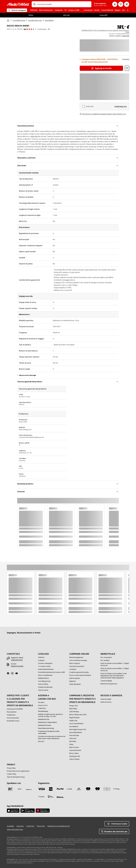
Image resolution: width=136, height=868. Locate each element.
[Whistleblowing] (43, 711)
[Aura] (107, 789)
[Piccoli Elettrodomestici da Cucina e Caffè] (51, 672)
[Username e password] (77, 666)
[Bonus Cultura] (74, 753)
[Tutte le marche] (43, 690)
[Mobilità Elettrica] (43, 678)
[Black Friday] (73, 709)
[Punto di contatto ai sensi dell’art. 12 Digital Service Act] (115, 669)
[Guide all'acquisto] (75, 684)
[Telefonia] (41, 657)
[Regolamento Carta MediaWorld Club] (59, 826)
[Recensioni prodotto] (30, 29)
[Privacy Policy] (11, 768)
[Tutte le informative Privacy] (16, 777)
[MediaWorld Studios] (45, 725)
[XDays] (71, 744)
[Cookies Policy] (11, 774)
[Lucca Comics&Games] (76, 724)
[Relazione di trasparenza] (109, 684)
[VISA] (41, 789)
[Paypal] (60, 789)
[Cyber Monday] (74, 712)
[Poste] (29, 789)
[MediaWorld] (18, 4)
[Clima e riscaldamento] (45, 675)
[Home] (8, 20)
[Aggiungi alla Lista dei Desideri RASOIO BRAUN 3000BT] (127, 68)
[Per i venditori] (105, 660)
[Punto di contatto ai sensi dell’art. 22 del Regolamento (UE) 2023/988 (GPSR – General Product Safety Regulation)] (115, 676)
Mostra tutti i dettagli (27, 375)
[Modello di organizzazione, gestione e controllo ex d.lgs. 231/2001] (52, 715)
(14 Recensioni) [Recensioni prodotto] (42, 29)
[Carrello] (127, 4)
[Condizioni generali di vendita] (79, 672)
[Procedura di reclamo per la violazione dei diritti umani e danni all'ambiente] (52, 737)
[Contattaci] (73, 669)
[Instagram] (13, 673)
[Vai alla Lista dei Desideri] (121, 4)
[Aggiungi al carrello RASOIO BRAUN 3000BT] (101, 68)
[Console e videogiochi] (45, 663)
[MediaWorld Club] (44, 719)
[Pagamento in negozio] (51, 797)
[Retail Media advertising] (46, 728)
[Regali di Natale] (74, 718)
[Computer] (41, 660)
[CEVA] (20, 789)
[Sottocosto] (73, 738)
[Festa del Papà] (74, 735)
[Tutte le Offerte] (43, 684)
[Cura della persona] (44, 681)
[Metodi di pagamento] (76, 657)
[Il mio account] (115, 4)
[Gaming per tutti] (75, 756)
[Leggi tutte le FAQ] (17, 660)
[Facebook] (9, 673)
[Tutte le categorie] (17, 10)
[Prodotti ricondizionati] (45, 687)
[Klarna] (60, 797)
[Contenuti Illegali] (106, 681)
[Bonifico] (41, 797)
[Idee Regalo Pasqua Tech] (78, 729)
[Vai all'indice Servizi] (13, 721)
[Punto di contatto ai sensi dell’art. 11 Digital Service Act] (115, 664)
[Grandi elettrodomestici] (46, 669)
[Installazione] (11, 715)
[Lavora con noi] (43, 705)
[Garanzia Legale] (106, 699)
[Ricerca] (34, 4)
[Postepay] (69, 789)
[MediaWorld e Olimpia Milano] (47, 722)
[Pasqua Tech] (74, 706)
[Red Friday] (73, 741)
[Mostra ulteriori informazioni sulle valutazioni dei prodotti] (49, 29)
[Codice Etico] (42, 708)
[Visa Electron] (79, 789)
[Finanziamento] (12, 712)
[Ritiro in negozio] (75, 663)
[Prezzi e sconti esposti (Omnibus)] (80, 675)
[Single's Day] (73, 721)
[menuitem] (34, 10)
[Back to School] (74, 747)
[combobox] (63, 4)
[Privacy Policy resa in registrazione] (18, 771)
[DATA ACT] (41, 741)
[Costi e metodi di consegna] (78, 660)
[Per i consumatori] (106, 657)
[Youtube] (17, 673)
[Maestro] (98, 789)
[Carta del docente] (75, 750)
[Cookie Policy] (30, 826)
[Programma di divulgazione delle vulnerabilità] (52, 732)
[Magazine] (73, 681)
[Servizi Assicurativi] (13, 718)
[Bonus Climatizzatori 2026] (78, 715)
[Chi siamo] (41, 702)
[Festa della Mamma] (76, 732)
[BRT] (10, 789)
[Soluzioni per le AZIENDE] (15, 709)
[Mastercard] (88, 789)
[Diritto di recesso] (106, 702)
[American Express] (51, 789)
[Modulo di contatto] (17, 666)
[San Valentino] (74, 726)
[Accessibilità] (10, 826)
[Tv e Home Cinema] (44, 666)
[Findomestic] (116, 789)
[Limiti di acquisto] (75, 678)
